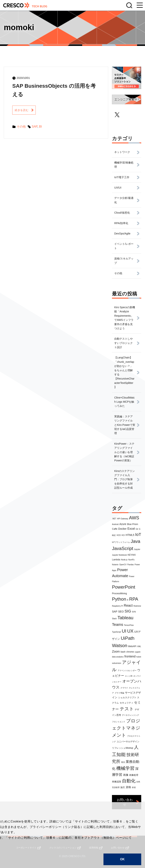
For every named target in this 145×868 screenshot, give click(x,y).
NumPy (131, 560)
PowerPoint (124, 587)
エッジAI (129, 676)
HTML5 (130, 535)
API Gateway (123, 519)
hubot (139, 657)
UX (130, 631)
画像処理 (134, 775)
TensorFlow (129, 625)
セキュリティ (126, 703)
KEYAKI (132, 555)
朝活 (123, 762)
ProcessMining (119, 593)
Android (115, 524)
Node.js (124, 560)
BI (42, 127)
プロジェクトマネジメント (126, 728)
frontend (130, 656)
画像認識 (116, 782)
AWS (134, 518)
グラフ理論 (120, 693)
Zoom (116, 652)
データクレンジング (130, 715)
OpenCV (123, 565)
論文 (123, 787)
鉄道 (134, 787)
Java (135, 541)
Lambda (116, 560)
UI (124, 631)
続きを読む (23, 110)
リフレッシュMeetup (123, 748)
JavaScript (123, 548)
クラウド (124, 688)
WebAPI (132, 646)
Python (119, 599)
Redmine (137, 606)
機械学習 (125, 768)
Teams (118, 625)
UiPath (128, 638)
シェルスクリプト (127, 698)
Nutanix (115, 565)
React (128, 606)
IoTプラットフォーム (121, 542)
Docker (122, 529)
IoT (138, 534)
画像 (126, 775)
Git (137, 529)
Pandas (130, 565)
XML (139, 646)
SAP (115, 612)
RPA (134, 599)
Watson (120, 645)
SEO (121, 612)
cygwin (138, 652)
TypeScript (116, 632)
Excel (131, 529)
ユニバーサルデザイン (128, 742)
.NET (114, 519)
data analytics (118, 657)
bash (123, 652)
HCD (119, 535)
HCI (123, 535)
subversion (116, 663)
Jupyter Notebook (119, 555)
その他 (22, 127)
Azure (123, 524)
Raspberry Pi (117, 606)
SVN (134, 612)
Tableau (125, 618)
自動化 (129, 781)
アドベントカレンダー (127, 671)
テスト (127, 709)
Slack (114, 619)
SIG (128, 611)
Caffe (115, 529)
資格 (128, 787)
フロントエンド (119, 722)
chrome (130, 652)
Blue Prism (133, 524)
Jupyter (137, 549)
